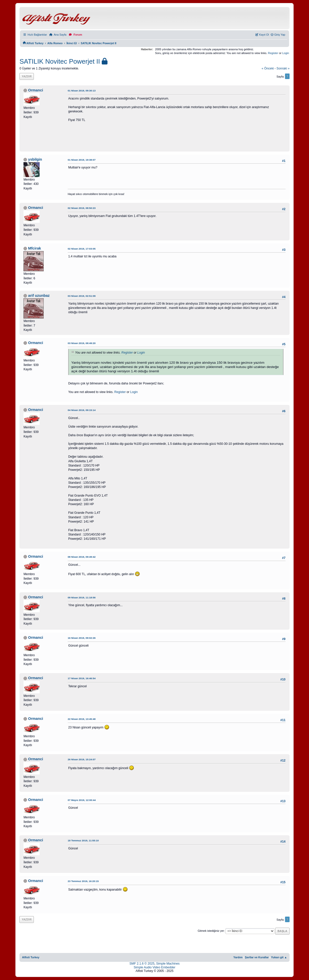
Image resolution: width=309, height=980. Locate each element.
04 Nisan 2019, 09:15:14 (82, 410)
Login (286, 53)
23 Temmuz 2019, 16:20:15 (83, 881)
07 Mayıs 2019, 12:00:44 (82, 800)
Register (273, 53)
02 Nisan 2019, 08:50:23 (82, 208)
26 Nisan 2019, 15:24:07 (82, 759)
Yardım (238, 957)
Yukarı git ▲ (279, 957)
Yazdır (27, 76)
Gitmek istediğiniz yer (211, 931)
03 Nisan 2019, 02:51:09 (82, 296)
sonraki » (283, 68)
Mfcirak (34, 248)
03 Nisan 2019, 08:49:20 (82, 343)
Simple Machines (168, 964)
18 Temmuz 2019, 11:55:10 (83, 840)
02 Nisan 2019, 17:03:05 (82, 249)
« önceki (268, 68)
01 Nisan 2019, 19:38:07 (82, 160)
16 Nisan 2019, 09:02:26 (82, 638)
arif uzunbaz (39, 296)
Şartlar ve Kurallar (257, 957)
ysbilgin (35, 159)
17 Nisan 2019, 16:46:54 (82, 678)
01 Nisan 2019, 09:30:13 (82, 91)
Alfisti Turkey (31, 957)
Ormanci (35, 90)
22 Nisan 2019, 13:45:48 (82, 719)
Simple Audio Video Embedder (154, 967)
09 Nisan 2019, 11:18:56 (82, 597)
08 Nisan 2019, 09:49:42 (82, 557)
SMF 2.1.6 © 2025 (142, 964)
